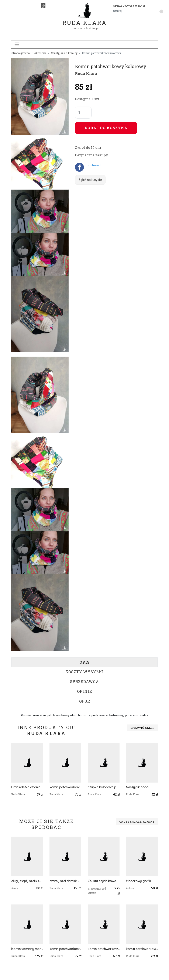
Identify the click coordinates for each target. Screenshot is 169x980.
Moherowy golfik (138, 881)
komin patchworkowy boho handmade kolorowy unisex (142, 949)
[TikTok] (43, 6)
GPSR (85, 701)
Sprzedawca (84, 681)
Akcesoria (40, 53)
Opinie (85, 691)
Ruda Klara (85, 19)
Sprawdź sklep (143, 728)
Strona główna (21, 53)
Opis (84, 662)
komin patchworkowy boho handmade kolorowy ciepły (65, 787)
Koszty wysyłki (85, 672)
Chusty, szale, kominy (64, 53)
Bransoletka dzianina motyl (27, 787)
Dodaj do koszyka (106, 128)
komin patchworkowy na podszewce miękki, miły (104, 949)
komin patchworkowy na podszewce (65, 949)
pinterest (94, 165)
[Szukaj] (137, 11)
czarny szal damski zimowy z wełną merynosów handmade (65, 881)
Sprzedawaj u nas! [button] (129, 6)
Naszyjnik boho (137, 787)
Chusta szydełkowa (102, 881)
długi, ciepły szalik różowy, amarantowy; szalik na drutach (27, 881)
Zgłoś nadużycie (90, 180)
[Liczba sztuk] (83, 113)
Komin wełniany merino (27, 949)
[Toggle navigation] (17, 44)
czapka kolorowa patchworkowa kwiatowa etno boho (104, 787)
